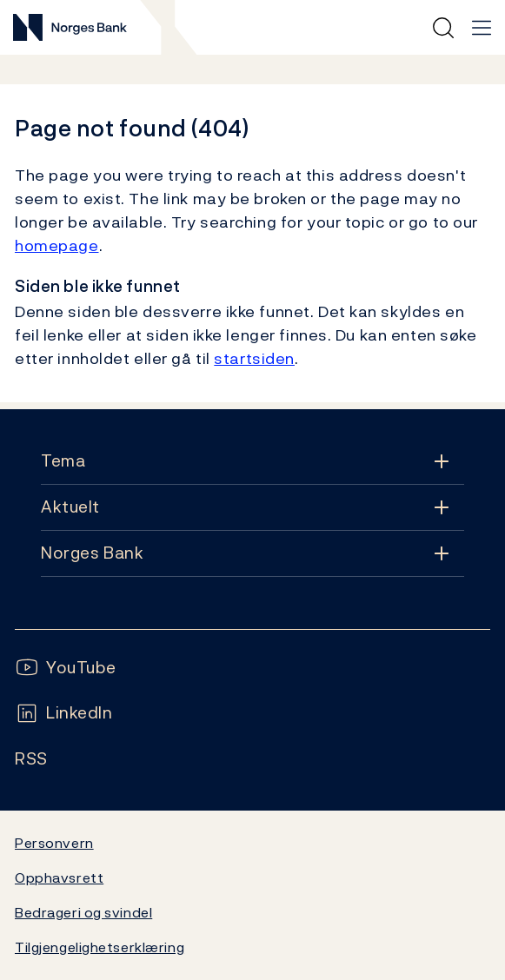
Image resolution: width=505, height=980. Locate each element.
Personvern (54, 843)
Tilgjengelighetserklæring (100, 947)
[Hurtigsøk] (443, 28)
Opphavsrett (59, 877)
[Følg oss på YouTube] (66, 668)
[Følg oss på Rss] (31, 759)
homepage (57, 245)
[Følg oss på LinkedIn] (64, 713)
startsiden (254, 358)
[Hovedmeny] (482, 28)
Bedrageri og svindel (83, 912)
